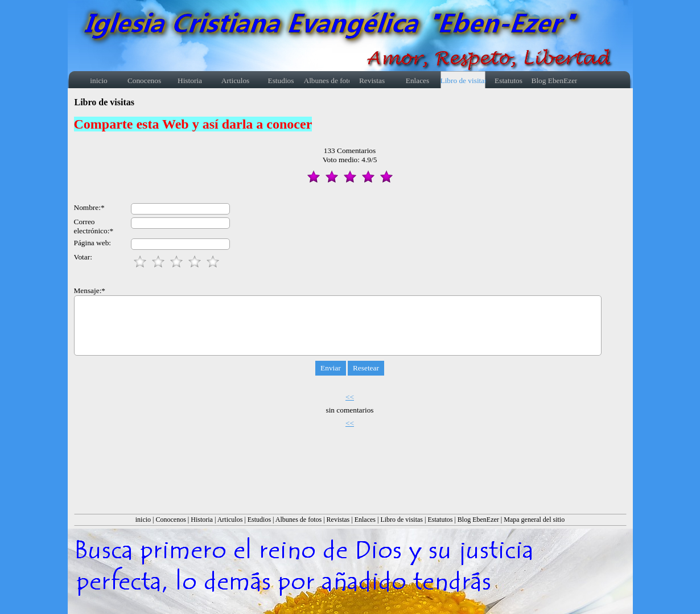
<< (350, 397)
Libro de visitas (402, 520)
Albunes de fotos (298, 520)
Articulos (230, 520)
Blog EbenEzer (478, 520)
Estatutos (440, 520)
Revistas (338, 520)
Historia (202, 520)
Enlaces (365, 520)
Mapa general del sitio (534, 520)
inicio (143, 520)
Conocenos (171, 520)
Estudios (259, 520)
